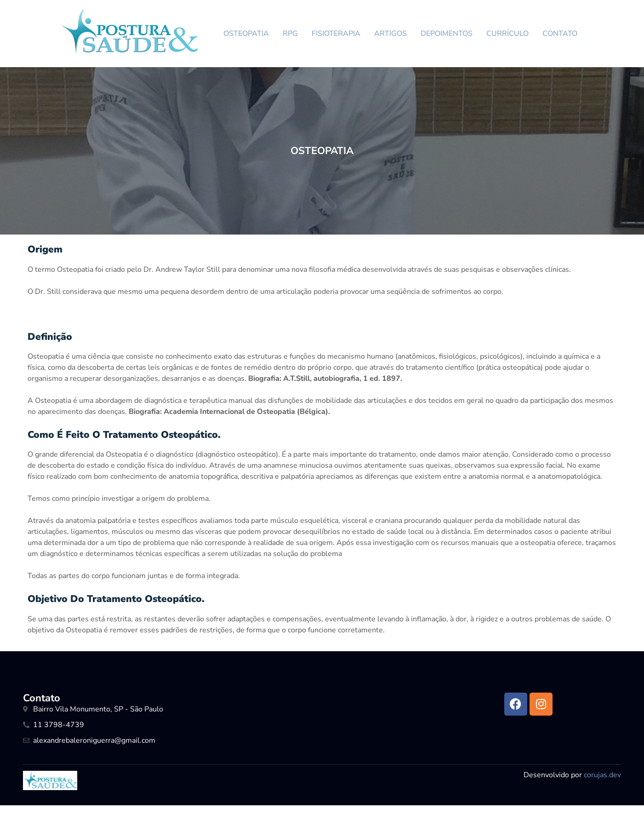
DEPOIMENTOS (447, 34)
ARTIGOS (390, 34)
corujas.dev (602, 775)
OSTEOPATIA (246, 34)
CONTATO (560, 34)
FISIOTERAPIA (336, 34)
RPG (290, 34)
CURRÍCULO (507, 34)
